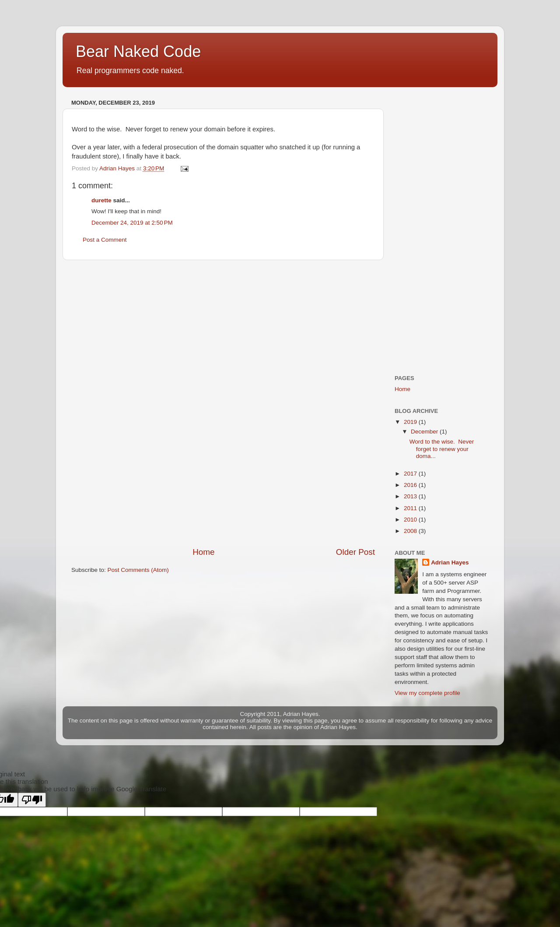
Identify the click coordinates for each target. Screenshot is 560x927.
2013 (411, 496)
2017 (411, 474)
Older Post (355, 552)
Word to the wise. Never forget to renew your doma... (442, 449)
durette (101, 200)
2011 (411, 508)
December (425, 432)
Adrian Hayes (450, 562)
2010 (411, 520)
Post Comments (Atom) (138, 570)
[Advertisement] (223, 403)
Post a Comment (105, 240)
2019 (411, 422)
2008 (411, 531)
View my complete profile (427, 693)
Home (203, 552)
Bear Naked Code (138, 51)
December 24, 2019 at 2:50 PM (132, 223)
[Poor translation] (32, 800)
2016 (411, 485)
